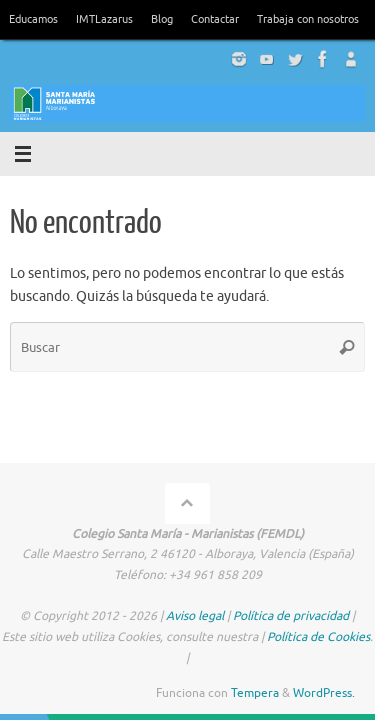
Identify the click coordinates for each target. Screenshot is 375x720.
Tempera (255, 693)
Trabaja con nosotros (308, 19)
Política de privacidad (291, 616)
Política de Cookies (318, 637)
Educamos (33, 19)
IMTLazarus (104, 19)
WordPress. (324, 693)
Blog (162, 19)
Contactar (215, 19)
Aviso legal (195, 616)
